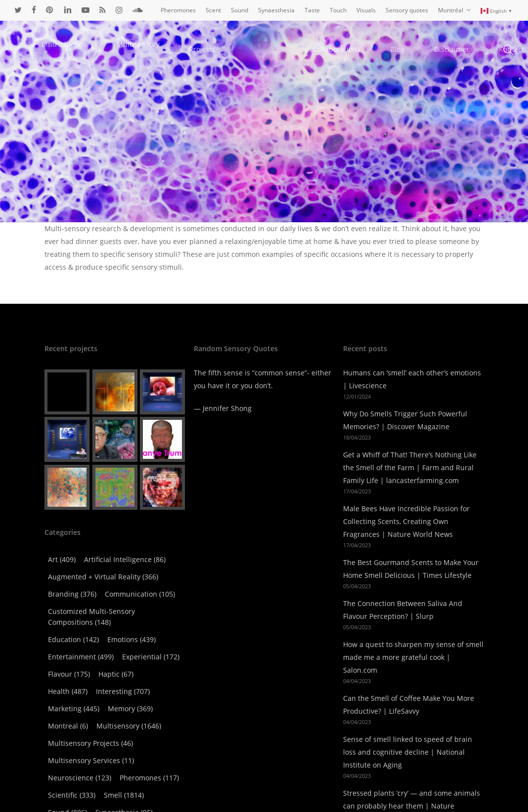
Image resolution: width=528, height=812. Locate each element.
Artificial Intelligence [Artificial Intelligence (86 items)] (125, 530)
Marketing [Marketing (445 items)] (74, 679)
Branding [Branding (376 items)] (72, 565)
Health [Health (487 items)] (68, 662)
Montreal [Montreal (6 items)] (68, 697)
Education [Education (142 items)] (73, 610)
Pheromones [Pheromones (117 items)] (149, 749)
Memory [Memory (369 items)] (130, 679)
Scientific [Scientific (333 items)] (72, 766)
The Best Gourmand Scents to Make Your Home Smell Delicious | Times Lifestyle (411, 540)
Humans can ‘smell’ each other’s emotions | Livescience (412, 350)
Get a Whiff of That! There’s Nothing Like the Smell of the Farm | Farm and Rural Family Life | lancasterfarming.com (410, 438)
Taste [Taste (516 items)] (66, 800)
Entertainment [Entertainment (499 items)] (81, 628)
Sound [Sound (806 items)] (67, 783)
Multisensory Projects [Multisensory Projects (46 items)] (90, 714)
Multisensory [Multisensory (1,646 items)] (129, 697)
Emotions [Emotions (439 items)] (132, 610)
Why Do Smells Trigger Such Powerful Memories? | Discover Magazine (405, 391)
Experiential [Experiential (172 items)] (151, 628)
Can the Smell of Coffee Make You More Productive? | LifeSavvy (409, 675)
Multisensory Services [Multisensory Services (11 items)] (91, 731)
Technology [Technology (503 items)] (120, 800)
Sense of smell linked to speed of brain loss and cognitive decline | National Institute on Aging (408, 723)
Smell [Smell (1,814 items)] (124, 766)
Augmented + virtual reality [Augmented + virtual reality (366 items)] (103, 548)
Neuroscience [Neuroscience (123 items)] (80, 749)
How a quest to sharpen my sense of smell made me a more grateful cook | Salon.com (413, 628)
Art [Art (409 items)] (62, 530)
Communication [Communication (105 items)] (140, 565)
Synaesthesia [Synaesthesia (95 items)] (124, 783)
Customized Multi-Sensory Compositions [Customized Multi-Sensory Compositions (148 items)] (91, 588)
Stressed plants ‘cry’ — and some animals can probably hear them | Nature (412, 770)
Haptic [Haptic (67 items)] (116, 645)
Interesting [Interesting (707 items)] (123, 662)
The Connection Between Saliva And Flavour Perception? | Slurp (403, 581)
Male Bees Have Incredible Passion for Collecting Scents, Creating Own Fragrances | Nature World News (406, 492)
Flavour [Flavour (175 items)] (69, 645)
